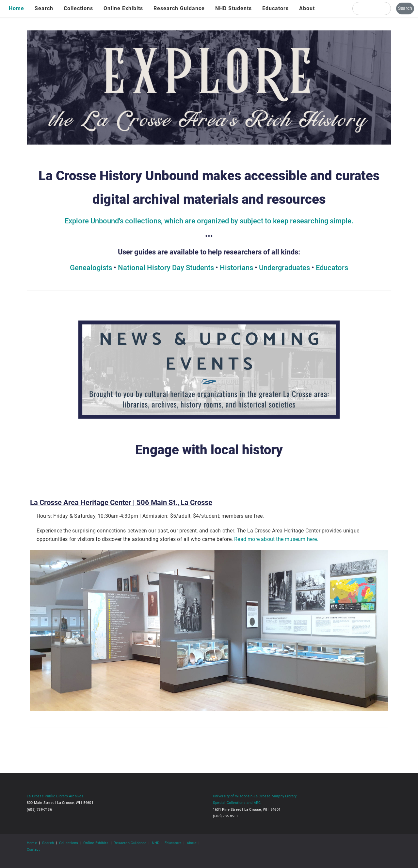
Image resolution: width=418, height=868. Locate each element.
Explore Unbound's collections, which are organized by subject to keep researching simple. (209, 221)
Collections (78, 8)
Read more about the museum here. (276, 539)
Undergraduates (284, 268)
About (307, 8)
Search (44, 8)
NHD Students (233, 8)
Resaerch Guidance (130, 843)
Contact (33, 849)
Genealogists (91, 268)
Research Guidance (179, 8)
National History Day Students (166, 268)
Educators (275, 8)
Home (16, 8)
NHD (156, 843)
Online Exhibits (123, 8)
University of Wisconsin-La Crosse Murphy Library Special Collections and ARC (255, 799)
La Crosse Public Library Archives (55, 796)
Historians (236, 268)
